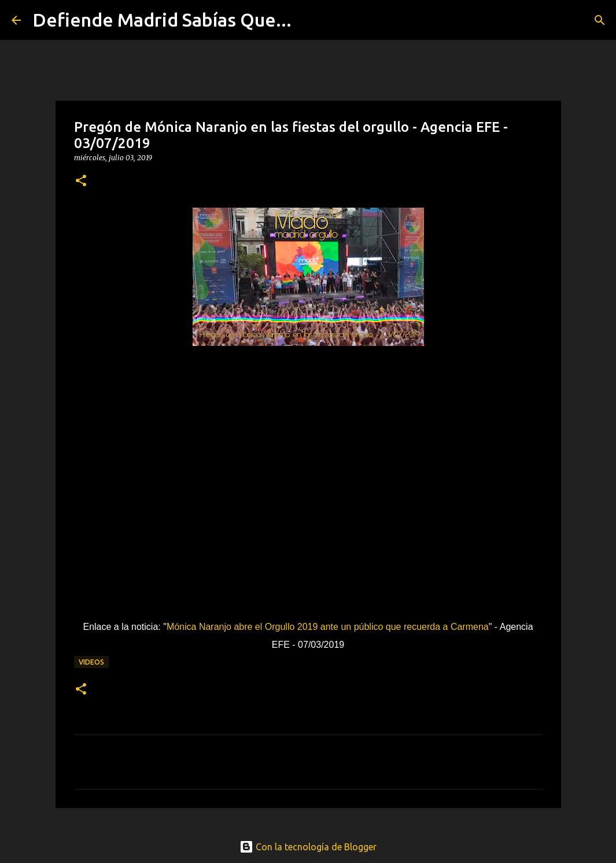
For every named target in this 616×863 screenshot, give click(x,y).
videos (91, 662)
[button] (81, 181)
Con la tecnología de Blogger (308, 847)
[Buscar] (308, 20)
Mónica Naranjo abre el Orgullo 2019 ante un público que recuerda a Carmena (328, 627)
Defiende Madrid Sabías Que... (162, 20)
